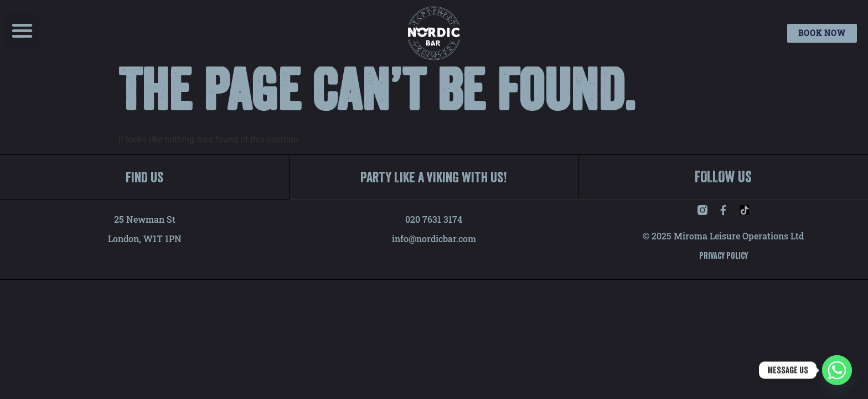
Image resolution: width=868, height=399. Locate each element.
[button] (22, 30)
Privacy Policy (724, 272)
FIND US (144, 193)
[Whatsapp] (837, 370)
